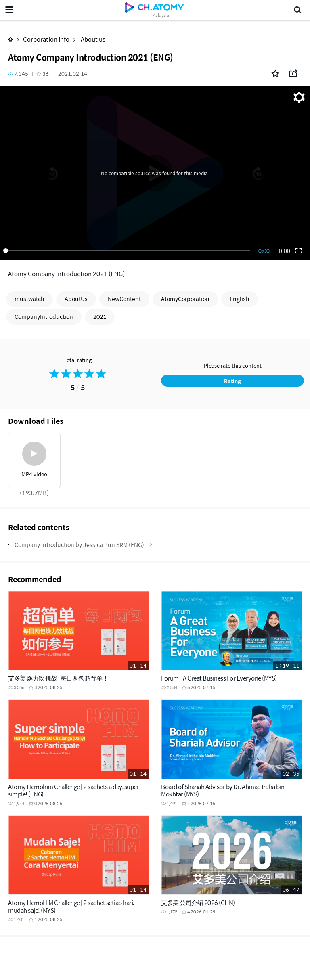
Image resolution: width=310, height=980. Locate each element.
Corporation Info (46, 39)
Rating (232, 381)
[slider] (128, 251)
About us (92, 39)
